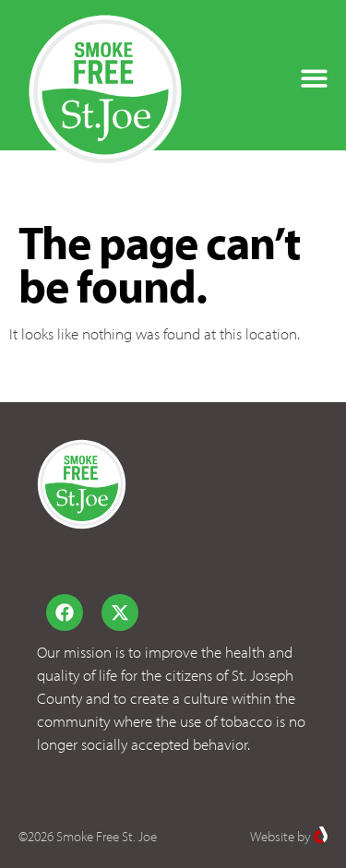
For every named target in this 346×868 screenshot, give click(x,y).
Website (272, 836)
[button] (314, 78)
